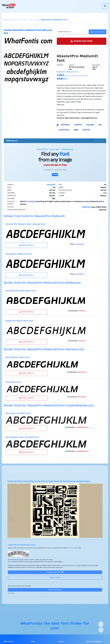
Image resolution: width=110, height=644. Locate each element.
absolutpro (65, 125)
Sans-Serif (51, 185)
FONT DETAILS (27, 245)
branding (31, 202)
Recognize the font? (55, 572)
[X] (101, 630)
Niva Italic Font (13, 382)
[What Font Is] (9, 6)
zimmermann (64, 130)
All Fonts (23, 20)
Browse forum (55, 578)
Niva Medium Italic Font (17, 357)
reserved (86, 130)
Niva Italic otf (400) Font (18, 413)
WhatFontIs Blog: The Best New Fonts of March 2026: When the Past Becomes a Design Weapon (49, 481)
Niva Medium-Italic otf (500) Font (22, 437)
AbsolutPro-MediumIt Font (19, 254)
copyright (90, 125)
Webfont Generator (55, 590)
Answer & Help (75, 548)
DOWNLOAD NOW (82, 41)
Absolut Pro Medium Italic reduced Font (26, 224)
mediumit (78, 125)
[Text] (72, 32)
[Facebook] (101, 624)
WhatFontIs (9, 20)
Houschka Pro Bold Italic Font (21, 291)
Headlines (86, 207)
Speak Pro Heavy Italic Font (19, 321)
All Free (34, 20)
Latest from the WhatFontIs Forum (22, 545)
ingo (100, 125)
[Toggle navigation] (105, 6)
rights (76, 130)
